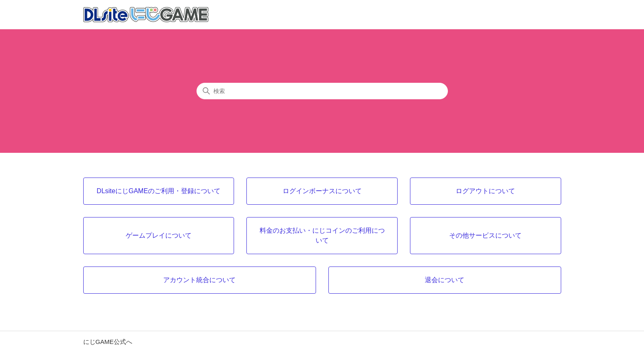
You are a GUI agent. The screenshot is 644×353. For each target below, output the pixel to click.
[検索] (322, 91)
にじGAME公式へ (108, 342)
